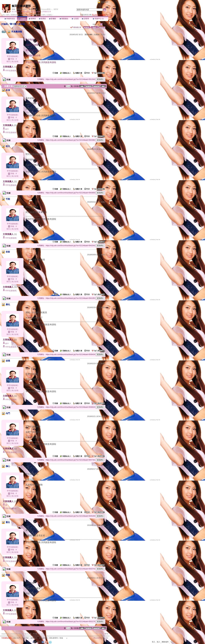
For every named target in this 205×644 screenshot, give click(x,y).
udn (3, 15)
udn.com (105, 638)
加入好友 (15, 61)
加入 (158, 642)
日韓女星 (23, 15)
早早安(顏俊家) (22, 9)
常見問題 (25, 638)
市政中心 (98, 19)
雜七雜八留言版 (17, 24)
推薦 (103, 35)
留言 (8, 61)
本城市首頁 (10, 19)
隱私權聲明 (54, 638)
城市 (8, 15)
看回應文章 (76, 27)
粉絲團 (38, 642)
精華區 (32, 19)
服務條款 (34, 638)
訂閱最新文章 (46, 12)
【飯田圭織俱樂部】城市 (37, 15)
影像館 (52, 19)
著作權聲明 (43, 638)
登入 (154, 642)
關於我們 (17, 638)
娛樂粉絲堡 (15, 15)
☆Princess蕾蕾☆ (45, 9)
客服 (61, 638)
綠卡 (7, 129)
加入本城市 (16, 12)
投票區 (42, 19)
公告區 (75, 19)
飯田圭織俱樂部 (21, 6)
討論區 (22, 19)
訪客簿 (85, 19)
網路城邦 (104, 2)
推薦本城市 (25, 12)
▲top (106, 634)
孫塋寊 (56, 9)
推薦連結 (64, 19)
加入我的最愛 (35, 12)
